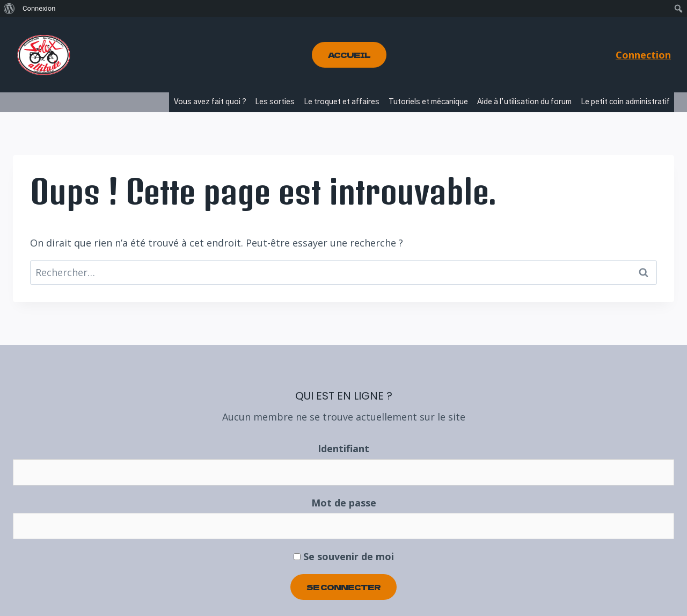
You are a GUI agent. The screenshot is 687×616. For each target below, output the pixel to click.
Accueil (349, 55)
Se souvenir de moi (344, 556)
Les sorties (275, 102)
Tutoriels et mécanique (428, 102)
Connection (643, 55)
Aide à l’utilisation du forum (524, 102)
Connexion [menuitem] (39, 8)
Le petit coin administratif (625, 102)
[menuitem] (9, 9)
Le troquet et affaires (342, 102)
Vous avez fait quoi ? (210, 102)
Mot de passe (344, 503)
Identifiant (343, 448)
